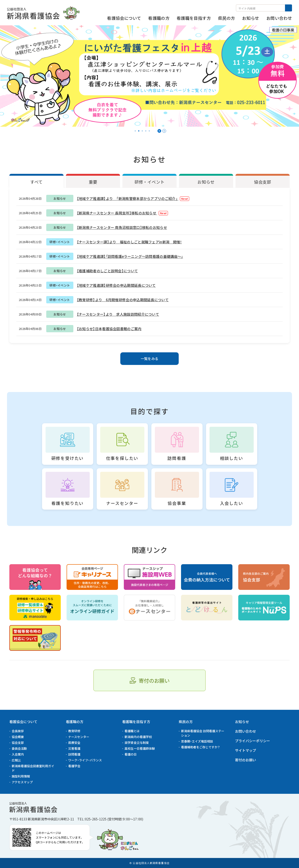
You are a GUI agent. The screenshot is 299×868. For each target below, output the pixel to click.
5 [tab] (149, 131)
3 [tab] (142, 131)
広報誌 (16, 760)
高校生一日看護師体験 (140, 748)
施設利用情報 (21, 776)
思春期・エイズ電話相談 (197, 741)
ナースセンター (79, 737)
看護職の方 (75, 722)
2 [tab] (139, 131)
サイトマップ (246, 750)
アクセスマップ (22, 782)
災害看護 (74, 748)
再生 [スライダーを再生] (159, 131)
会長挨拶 (18, 731)
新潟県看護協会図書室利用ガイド (33, 768)
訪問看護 (74, 754)
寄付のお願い (246, 760)
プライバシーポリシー (253, 741)
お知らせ (242, 722)
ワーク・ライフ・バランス (85, 760)
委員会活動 (19, 748)
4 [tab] (146, 131)
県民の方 (186, 722)
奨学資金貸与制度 (137, 743)
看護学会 (74, 766)
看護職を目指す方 (136, 722)
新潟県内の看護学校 (138, 737)
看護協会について (23, 722)
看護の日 (131, 754)
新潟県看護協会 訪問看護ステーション (203, 733)
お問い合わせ (246, 731)
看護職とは (132, 731)
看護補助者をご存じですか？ (200, 747)
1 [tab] (135, 131)
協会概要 (18, 737)
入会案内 (18, 754)
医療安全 (74, 743)
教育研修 (74, 731)
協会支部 (18, 743)
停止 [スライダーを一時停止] (164, 131)
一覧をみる (150, 359)
